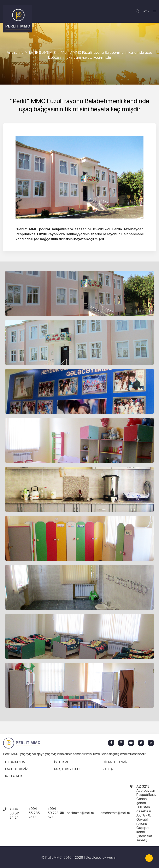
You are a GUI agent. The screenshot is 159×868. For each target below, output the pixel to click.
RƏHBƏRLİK (14, 776)
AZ (145, 11)
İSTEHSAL (62, 762)
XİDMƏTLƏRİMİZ (116, 762)
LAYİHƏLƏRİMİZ (42, 53)
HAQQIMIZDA (15, 762)
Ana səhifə (15, 53)
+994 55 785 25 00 (34, 813)
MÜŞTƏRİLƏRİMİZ (67, 769)
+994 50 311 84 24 (15, 813)
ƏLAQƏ (109, 769)
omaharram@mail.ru (115, 813)
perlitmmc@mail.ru (80, 813)
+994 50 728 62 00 (53, 813)
